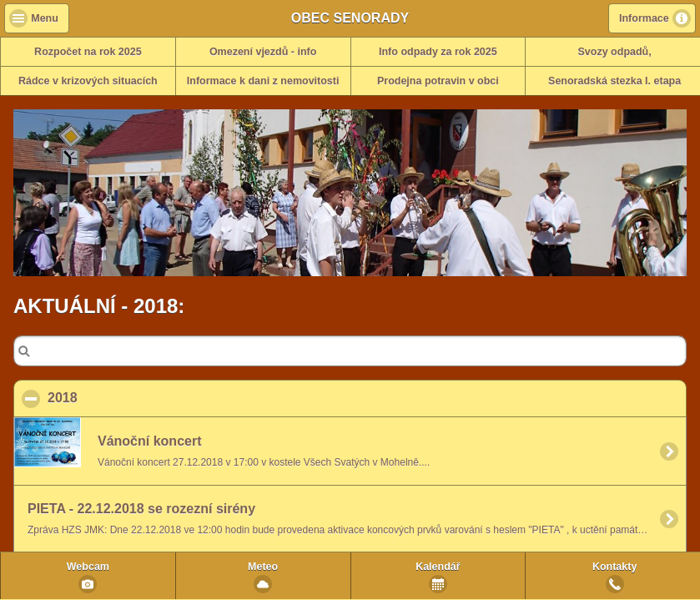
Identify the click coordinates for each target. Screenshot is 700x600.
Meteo (263, 567)
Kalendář (438, 567)
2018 (144, 397)
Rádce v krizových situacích (88, 81)
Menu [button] (45, 18)
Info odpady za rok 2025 (438, 52)
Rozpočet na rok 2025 (88, 52)
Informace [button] (644, 18)
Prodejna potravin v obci (438, 81)
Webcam (88, 567)
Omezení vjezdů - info (263, 52)
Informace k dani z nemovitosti (263, 81)
